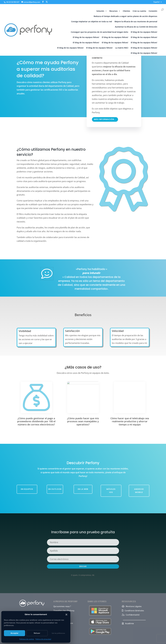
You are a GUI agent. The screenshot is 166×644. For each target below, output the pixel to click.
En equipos (27, 489)
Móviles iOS (111, 491)
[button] (66, 615)
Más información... (105, 115)
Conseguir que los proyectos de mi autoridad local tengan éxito (100, 32)
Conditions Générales (134, 610)
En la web (83, 489)
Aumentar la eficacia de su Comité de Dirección (136, 27)
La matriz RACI (122, 48)
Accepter (15, 633)
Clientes (126, 11)
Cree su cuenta (139, 11)
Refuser (37, 633)
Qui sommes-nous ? (62, 606)
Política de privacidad (43, 639)
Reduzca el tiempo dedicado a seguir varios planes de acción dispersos (125, 16)
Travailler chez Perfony (64, 610)
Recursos (115, 11)
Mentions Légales (134, 606)
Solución (102, 11)
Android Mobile (139, 491)
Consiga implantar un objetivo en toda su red (92, 21)
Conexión (153, 11)
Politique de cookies (27, 639)
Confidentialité (133, 615)
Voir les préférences (58, 633)
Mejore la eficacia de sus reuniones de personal (136, 21)
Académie (130, 623)
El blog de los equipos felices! (144, 32)
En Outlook (55, 489)
